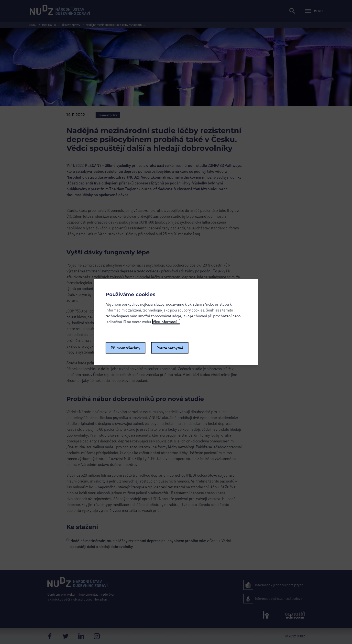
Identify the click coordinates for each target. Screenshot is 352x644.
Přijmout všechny (126, 348)
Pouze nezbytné (170, 348)
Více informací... (166, 322)
